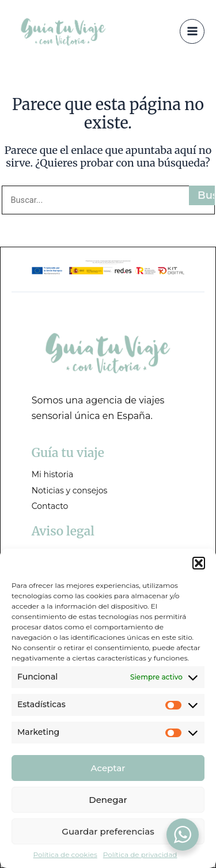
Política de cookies (65, 854)
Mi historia (53, 474)
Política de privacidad (140, 854)
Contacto (50, 506)
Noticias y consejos (70, 490)
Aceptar (108, 768)
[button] (199, 563)
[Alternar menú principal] (192, 31)
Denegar (108, 800)
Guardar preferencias (108, 831)
